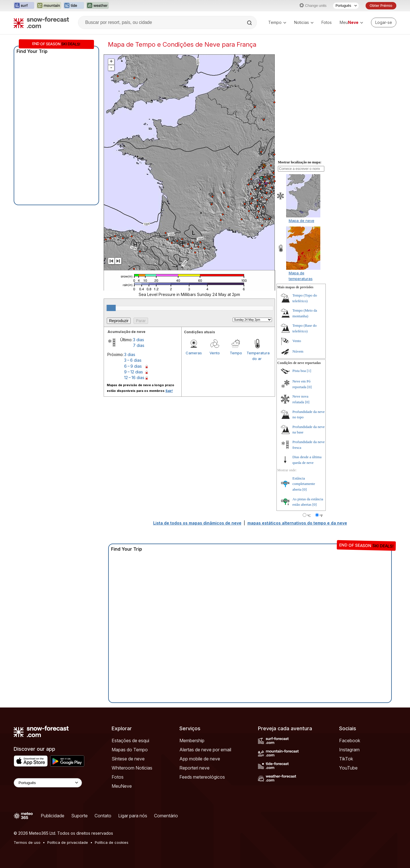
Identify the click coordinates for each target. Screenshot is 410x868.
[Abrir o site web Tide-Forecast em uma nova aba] (74, 6)
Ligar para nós (133, 816)
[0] (309, 387)
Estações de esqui (130, 741)
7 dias (139, 345)
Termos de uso (27, 842)
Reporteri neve (194, 768)
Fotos (327, 22)
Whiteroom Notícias (132, 768)
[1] (309, 371)
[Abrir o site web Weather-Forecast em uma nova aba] (98, 6)
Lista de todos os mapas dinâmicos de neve (197, 523)
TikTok (346, 759)
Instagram (349, 750)
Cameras (194, 353)
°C (309, 516)
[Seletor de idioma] (346, 6)
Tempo (277, 22)
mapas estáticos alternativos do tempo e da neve (297, 523)
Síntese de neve (128, 759)
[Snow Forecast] (41, 22)
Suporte (79, 816)
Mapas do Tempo (130, 750)
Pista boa (299, 371)
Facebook (350, 741)
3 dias (139, 340)
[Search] (250, 23)
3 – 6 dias (133, 360)
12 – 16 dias (134, 378)
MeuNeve (122, 786)
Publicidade (53, 816)
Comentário (166, 816)
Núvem (298, 351)
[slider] (111, 308)
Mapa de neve (302, 221)
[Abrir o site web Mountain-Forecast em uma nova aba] (49, 6)
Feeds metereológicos (202, 777)
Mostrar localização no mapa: (300, 162)
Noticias (304, 22)
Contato (103, 816)
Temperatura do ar (257, 356)
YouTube (348, 768)
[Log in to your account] (384, 22)
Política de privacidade (68, 842)
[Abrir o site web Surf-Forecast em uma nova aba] (24, 6)
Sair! (169, 391)
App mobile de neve (200, 759)
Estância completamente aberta (304, 484)
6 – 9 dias (133, 366)
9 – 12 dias (134, 372)
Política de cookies (112, 842)
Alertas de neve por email (205, 750)
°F (321, 516)
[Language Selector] (48, 783)
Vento (215, 353)
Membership (192, 741)
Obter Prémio (381, 6)
